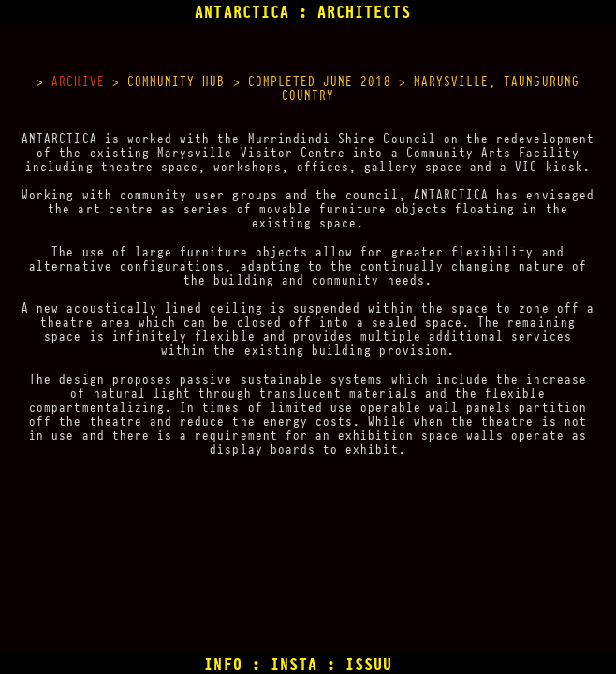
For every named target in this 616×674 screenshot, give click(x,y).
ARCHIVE (78, 81)
